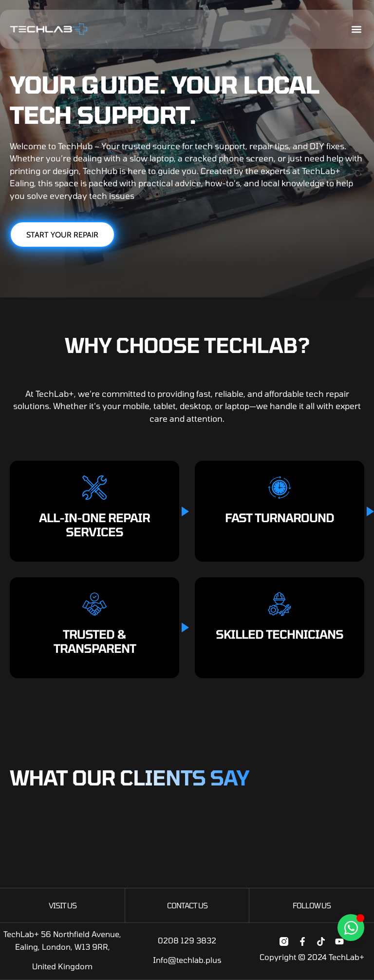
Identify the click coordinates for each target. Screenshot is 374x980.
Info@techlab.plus (187, 960)
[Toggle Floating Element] (351, 928)
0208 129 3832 (187, 940)
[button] (356, 29)
